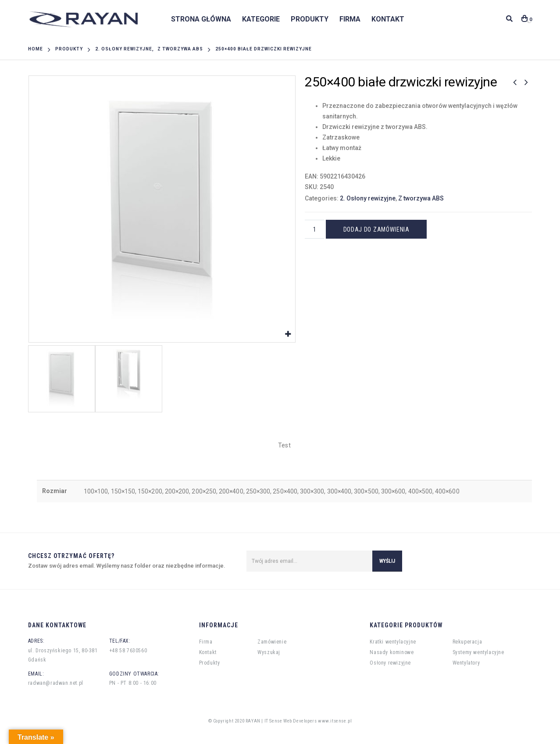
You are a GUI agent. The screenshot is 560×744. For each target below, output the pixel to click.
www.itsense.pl (335, 721)
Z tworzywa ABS (421, 198)
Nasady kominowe (392, 652)
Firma (350, 19)
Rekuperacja (467, 642)
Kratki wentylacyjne (393, 642)
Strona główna (201, 19)
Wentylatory (466, 663)
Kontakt (388, 19)
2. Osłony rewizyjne (368, 198)
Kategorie (261, 19)
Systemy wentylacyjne (478, 652)
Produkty (310, 19)
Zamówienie (272, 642)
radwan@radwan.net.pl (56, 683)
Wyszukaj (269, 652)
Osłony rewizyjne (390, 663)
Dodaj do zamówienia (376, 229)
